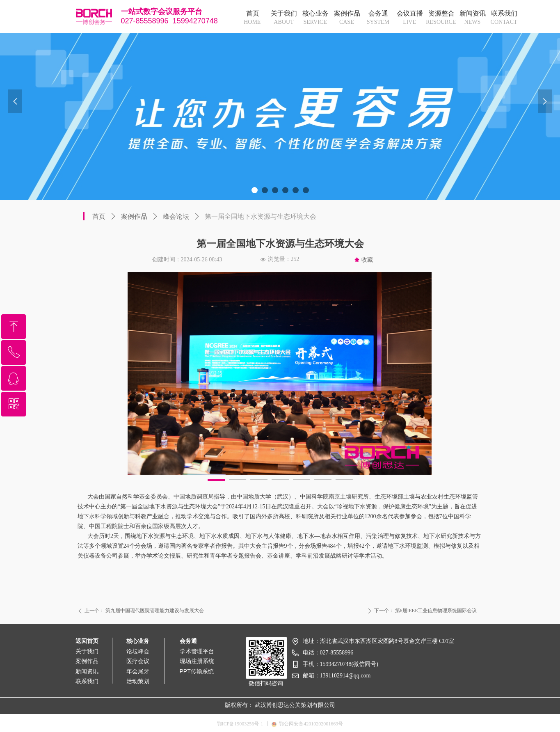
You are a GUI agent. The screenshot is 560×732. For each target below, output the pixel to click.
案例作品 (134, 216)
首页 (99, 216)
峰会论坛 (176, 216)
